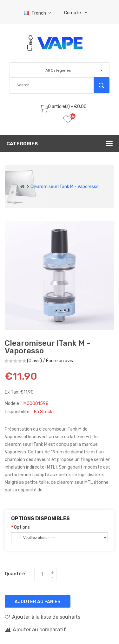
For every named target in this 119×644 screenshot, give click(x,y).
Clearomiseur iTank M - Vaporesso (65, 187)
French (38, 13)
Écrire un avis (60, 361)
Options (22, 527)
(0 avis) (34, 361)
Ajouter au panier (38, 602)
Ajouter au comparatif (35, 629)
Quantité (15, 574)
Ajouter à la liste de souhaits (43, 617)
